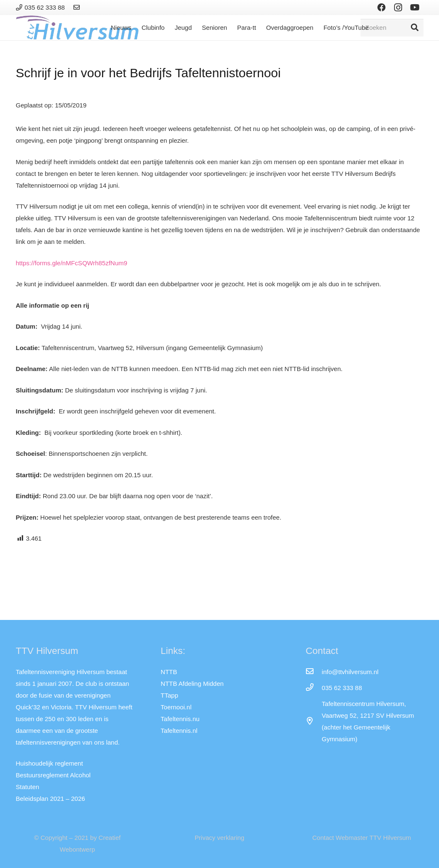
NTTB (169, 672)
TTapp (170, 695)
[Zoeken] (392, 28)
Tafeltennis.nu (180, 719)
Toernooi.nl (176, 707)
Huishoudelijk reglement (50, 763)
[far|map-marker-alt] (314, 722)
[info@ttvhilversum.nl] (314, 672)
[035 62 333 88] (314, 688)
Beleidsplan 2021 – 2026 (51, 799)
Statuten (28, 787)
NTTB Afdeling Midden (192, 684)
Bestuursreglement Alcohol (53, 775)
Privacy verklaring (219, 838)
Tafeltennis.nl (179, 731)
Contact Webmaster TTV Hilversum (362, 838)
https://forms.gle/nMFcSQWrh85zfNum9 (72, 263)
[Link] (78, 7)
